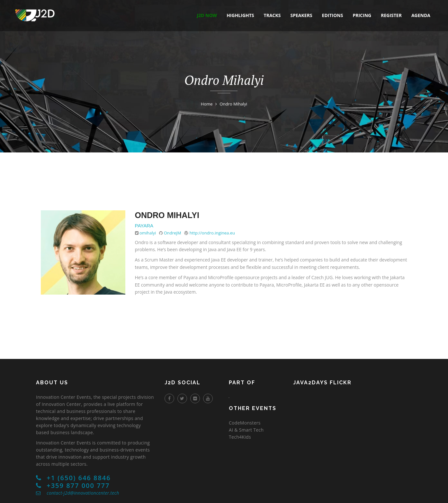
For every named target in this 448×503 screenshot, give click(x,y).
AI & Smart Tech (246, 430)
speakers (301, 15)
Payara (144, 226)
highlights (240, 15)
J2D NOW (207, 15)
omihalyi (148, 233)
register (391, 15)
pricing (362, 15)
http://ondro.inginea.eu (212, 233)
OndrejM (173, 233)
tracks (272, 15)
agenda (421, 15)
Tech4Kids (240, 437)
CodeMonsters (245, 423)
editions (333, 15)
